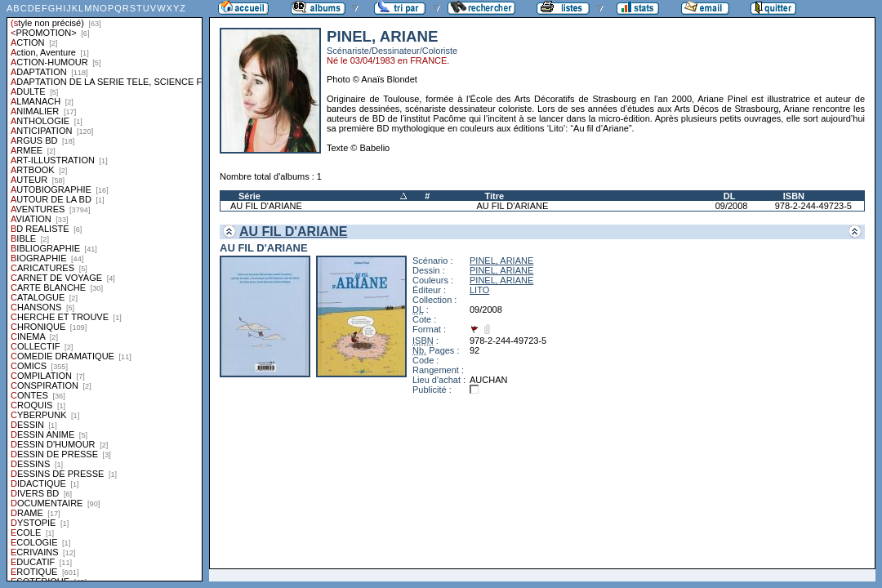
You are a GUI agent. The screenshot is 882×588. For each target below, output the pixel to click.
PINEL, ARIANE (501, 261)
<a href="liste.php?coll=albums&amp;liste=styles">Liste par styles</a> (105, 291)
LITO (479, 290)
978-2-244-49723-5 (813, 206)
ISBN (794, 196)
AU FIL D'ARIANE (266, 206)
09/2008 (732, 206)
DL (730, 196)
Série (249, 196)
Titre (494, 196)
